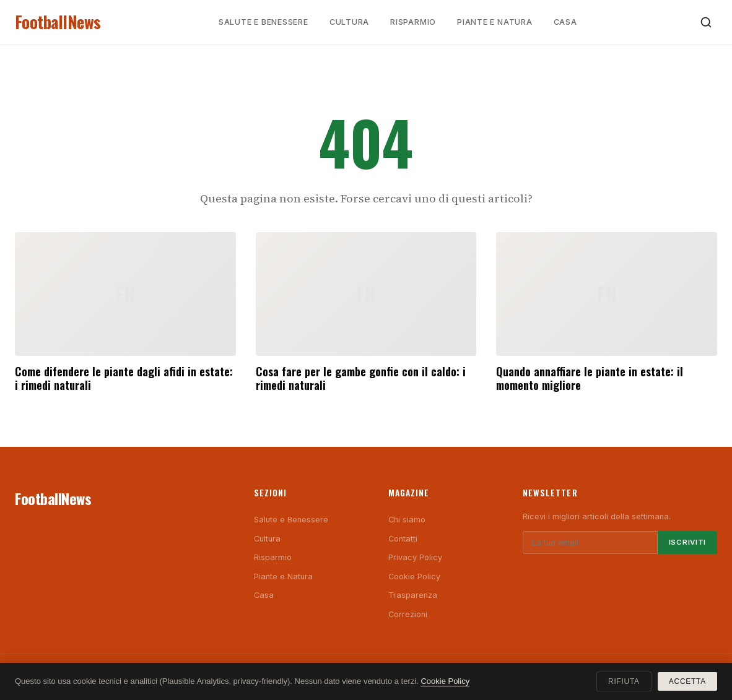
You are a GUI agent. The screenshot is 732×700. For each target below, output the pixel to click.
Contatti (403, 539)
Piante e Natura (495, 22)
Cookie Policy (414, 577)
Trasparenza (413, 595)
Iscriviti (687, 542)
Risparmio (413, 22)
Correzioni (408, 614)
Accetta (687, 681)
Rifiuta (624, 681)
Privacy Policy (415, 557)
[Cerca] (706, 22)
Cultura (349, 22)
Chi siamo (407, 520)
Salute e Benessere (264, 22)
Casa (565, 22)
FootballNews (58, 22)
